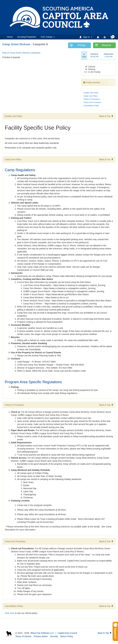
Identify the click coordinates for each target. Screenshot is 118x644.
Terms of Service (23, 636)
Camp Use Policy (90, 96)
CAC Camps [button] (48, 37)
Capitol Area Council (67, 633)
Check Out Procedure (92, 102)
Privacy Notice (41, 636)
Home (10, 37)
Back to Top (106, 116)
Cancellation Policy (91, 106)
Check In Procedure (92, 99)
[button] (86, 37)
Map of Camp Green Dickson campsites (21, 53)
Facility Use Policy (91, 93)
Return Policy (67, 636)
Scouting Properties (27, 37)
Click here (10, 613)
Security (54, 636)
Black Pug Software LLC (42, 633)
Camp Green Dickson (16, 44)
